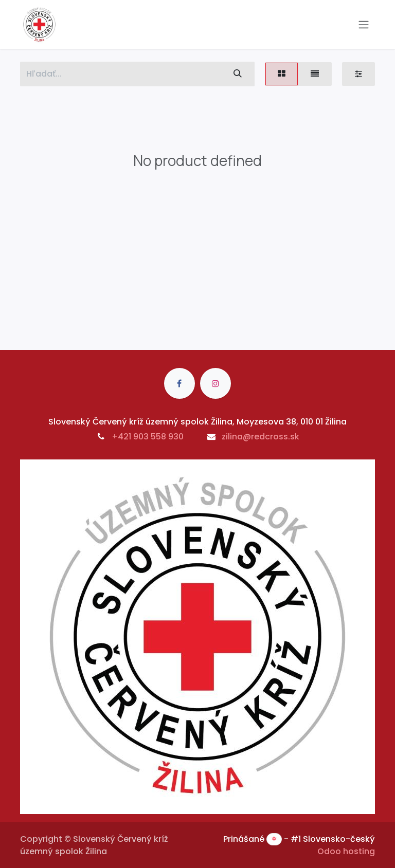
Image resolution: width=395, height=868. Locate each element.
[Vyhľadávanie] (238, 74)
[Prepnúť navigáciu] (364, 24)
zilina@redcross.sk (261, 437)
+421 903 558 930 (148, 437)
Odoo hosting (346, 851)
